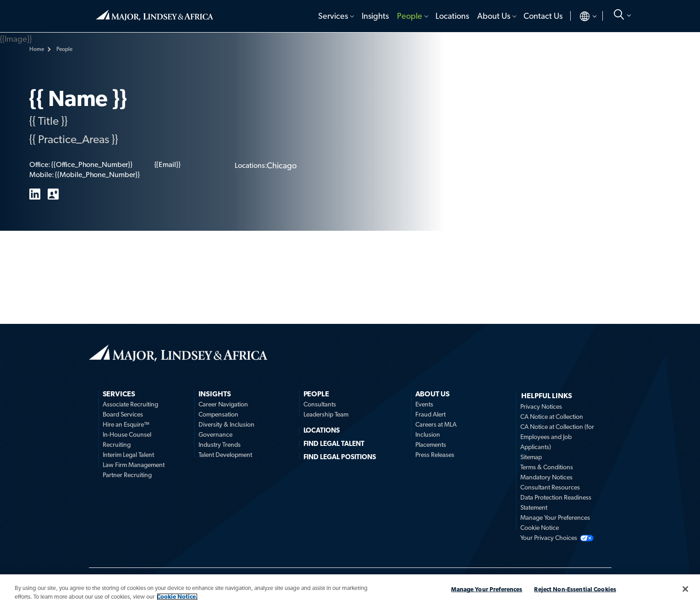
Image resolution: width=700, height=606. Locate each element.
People (410, 16)
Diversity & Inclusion (226, 424)
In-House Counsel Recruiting (127, 439)
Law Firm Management (134, 465)
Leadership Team (326, 414)
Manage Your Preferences (555, 517)
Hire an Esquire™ (126, 424)
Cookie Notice (540, 528)
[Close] (685, 589)
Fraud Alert (430, 414)
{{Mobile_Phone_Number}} (97, 175)
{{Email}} (168, 164)
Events (424, 404)
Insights (375, 16)
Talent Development (225, 455)
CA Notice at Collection (552, 417)
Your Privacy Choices (549, 538)
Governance (215, 434)
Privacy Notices (541, 406)
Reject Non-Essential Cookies (575, 589)
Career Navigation (223, 404)
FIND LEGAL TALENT (334, 444)
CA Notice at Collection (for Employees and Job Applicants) (557, 437)
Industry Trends (220, 445)
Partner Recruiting (127, 475)
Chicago (282, 165)
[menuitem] (336, 16)
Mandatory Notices (546, 477)
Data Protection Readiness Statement (556, 502)
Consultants (320, 404)
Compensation (218, 414)
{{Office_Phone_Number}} (92, 164)
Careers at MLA (436, 424)
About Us (494, 16)
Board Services (123, 414)
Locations (452, 16)
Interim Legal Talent (128, 455)
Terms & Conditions (547, 467)
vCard (53, 194)
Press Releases (435, 455)
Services (333, 16)
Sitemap (531, 457)
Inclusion (428, 434)
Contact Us (543, 16)
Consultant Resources (550, 487)
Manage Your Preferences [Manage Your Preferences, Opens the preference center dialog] (487, 589)
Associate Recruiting (130, 404)
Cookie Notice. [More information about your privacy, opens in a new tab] (177, 597)
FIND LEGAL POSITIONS (340, 457)
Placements (431, 445)
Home (154, 15)
